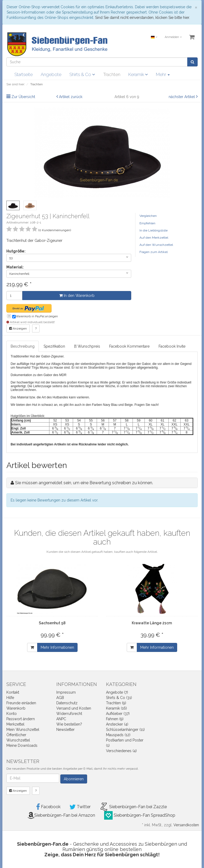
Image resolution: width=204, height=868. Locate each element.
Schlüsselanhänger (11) (125, 730)
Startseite (24, 74)
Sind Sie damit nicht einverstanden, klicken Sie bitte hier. (143, 18)
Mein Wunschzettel (23, 730)
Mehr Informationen (57, 647)
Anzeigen (18, 328)
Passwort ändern (21, 719)
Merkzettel (15, 724)
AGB (60, 698)
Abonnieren (74, 779)
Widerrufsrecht (69, 714)
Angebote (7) (117, 692)
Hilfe (10, 698)
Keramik (138, 74)
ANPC (61, 719)
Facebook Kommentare (129, 346)
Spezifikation (54, 346)
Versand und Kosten (74, 708)
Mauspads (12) (118, 735)
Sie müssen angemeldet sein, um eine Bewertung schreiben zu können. (84, 483)
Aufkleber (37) (118, 714)
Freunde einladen (21, 703)
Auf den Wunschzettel (156, 245)
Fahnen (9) (115, 719)
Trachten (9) (116, 703)
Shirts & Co (82, 74)
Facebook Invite (172, 346)
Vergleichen (148, 216)
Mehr (163, 74)
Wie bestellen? (69, 724)
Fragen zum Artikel (154, 252)
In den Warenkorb (77, 296)
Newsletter (65, 730)
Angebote (51, 74)
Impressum (66, 692)
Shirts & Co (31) (119, 698)
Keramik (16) (116, 708)
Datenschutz (67, 703)
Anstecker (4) (117, 724)
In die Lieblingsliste (154, 230)
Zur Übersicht (23, 97)
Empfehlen (147, 223)
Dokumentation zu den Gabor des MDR (39, 375)
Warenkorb (16, 708)
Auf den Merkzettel (154, 238)
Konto (12, 714)
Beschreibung (23, 346)
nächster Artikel (182, 97)
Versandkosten (186, 825)
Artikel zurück (71, 97)
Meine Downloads (22, 745)
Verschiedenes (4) (121, 751)
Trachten (112, 74)
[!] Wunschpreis (87, 346)
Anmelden (173, 37)
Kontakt (13, 692)
